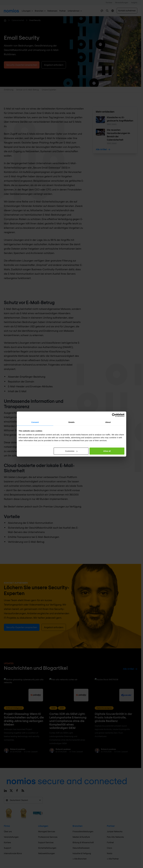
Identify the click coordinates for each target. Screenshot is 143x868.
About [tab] (108, 422)
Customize (71, 451)
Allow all (107, 451)
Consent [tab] (35, 422)
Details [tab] (71, 422)
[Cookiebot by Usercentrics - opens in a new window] (114, 415)
